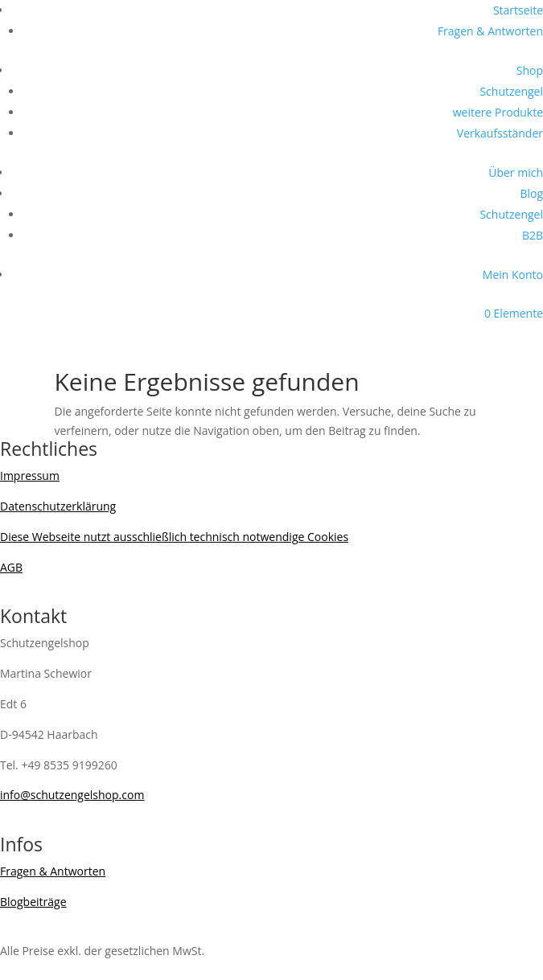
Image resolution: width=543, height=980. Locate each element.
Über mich (516, 172)
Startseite (518, 10)
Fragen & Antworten (490, 31)
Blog (531, 193)
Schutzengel (511, 91)
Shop (530, 70)
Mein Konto (513, 275)
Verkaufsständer (500, 133)
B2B (533, 235)
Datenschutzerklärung (58, 506)
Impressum (30, 476)
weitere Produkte (498, 112)
